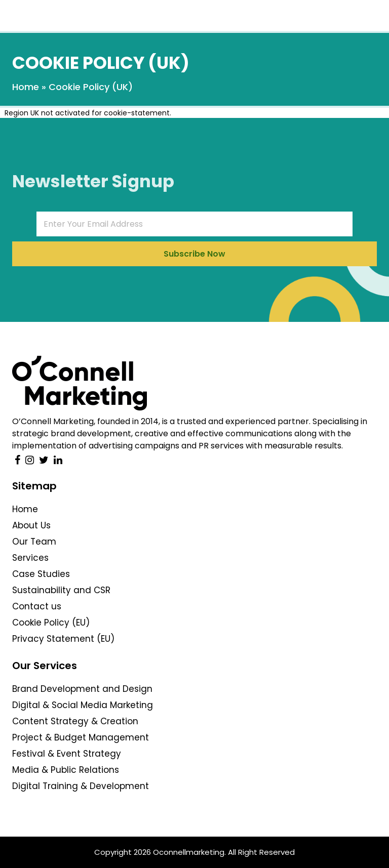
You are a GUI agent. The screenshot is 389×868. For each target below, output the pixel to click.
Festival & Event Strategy (67, 754)
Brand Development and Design (82, 689)
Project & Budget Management (81, 737)
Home (26, 87)
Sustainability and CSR (61, 590)
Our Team (34, 542)
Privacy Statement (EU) (63, 639)
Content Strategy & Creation (75, 721)
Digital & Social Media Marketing (83, 705)
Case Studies (41, 574)
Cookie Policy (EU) (51, 623)
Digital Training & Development (81, 786)
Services (30, 558)
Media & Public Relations (66, 770)
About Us (31, 525)
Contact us (37, 606)
